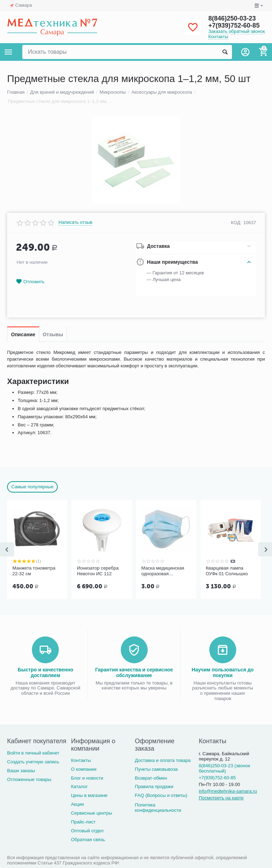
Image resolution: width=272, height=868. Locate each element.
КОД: (236, 223)
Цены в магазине (89, 795)
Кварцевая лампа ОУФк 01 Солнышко (227, 571)
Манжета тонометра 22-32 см (34, 571)
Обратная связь (88, 840)
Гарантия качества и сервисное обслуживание (134, 672)
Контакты (218, 37)
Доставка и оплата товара (163, 760)
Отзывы (53, 334)
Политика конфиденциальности (158, 808)
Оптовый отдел (87, 831)
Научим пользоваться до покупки (223, 672)
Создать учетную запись (33, 762)
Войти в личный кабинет (33, 753)
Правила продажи (154, 787)
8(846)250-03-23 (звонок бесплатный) (224, 768)
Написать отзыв (75, 222)
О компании (84, 769)
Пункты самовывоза (156, 769)
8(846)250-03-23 (232, 18)
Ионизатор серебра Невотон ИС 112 (98, 571)
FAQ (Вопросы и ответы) (161, 795)
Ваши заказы (21, 771)
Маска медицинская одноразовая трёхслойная (163, 571)
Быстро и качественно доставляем (46, 672)
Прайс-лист (83, 822)
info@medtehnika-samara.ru (228, 791)
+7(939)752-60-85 (234, 25)
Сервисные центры (91, 813)
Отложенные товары (29, 779)
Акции (77, 804)
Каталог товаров (8, 52)
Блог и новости (87, 778)
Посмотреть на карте (221, 798)
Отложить (30, 282)
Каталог (79, 787)
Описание (23, 334)
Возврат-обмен (151, 778)
